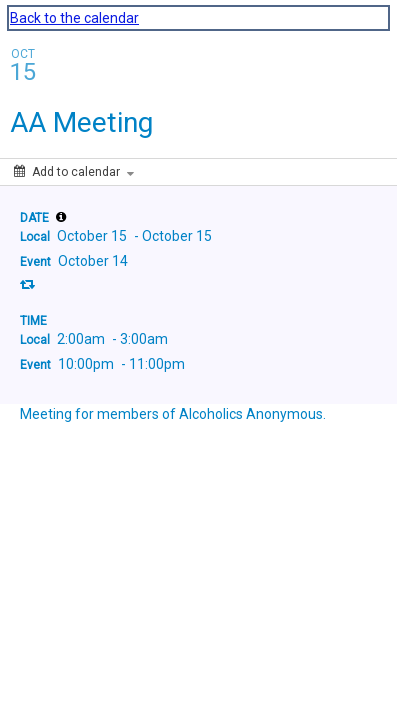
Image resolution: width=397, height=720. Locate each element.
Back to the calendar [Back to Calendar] (74, 18)
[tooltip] (61, 217)
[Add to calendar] (74, 172)
